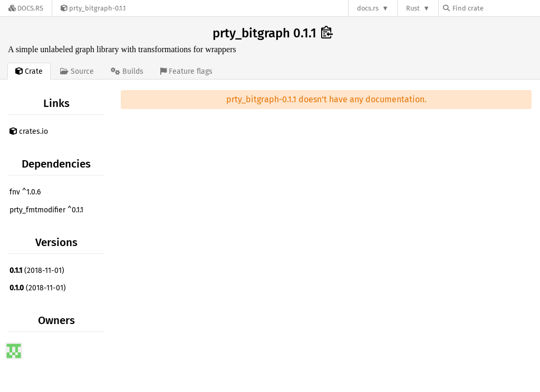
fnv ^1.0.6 (25, 192)
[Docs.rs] (26, 8)
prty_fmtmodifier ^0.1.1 (46, 210)
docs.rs (368, 8)
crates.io (29, 131)
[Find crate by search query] (496, 8)
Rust (413, 8)
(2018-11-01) (37, 271)
